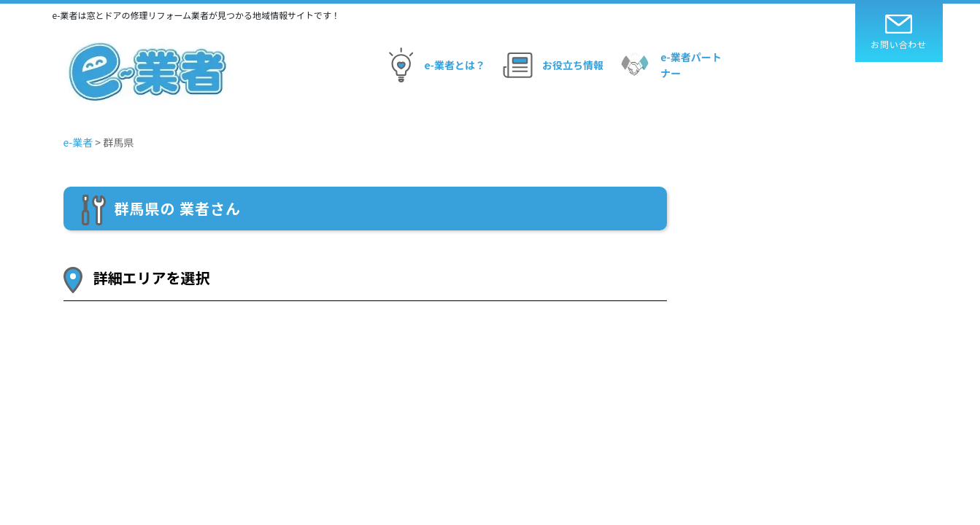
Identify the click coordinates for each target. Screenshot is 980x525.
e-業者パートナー (669, 65)
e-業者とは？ (433, 65)
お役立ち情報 (551, 65)
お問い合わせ (899, 32)
